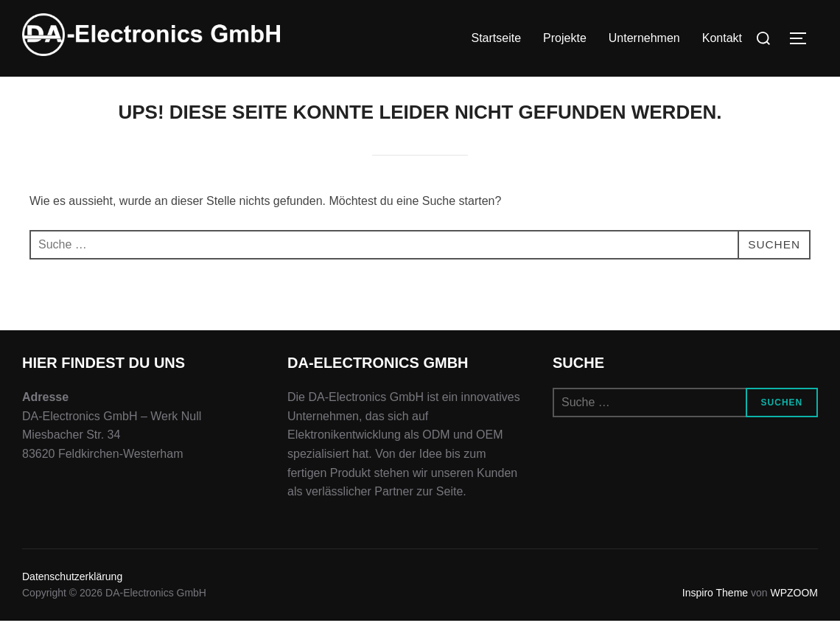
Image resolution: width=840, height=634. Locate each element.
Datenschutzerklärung (72, 590)
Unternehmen (644, 38)
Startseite (496, 38)
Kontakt (722, 38)
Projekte (565, 38)
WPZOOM (794, 606)
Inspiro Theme (715, 606)
